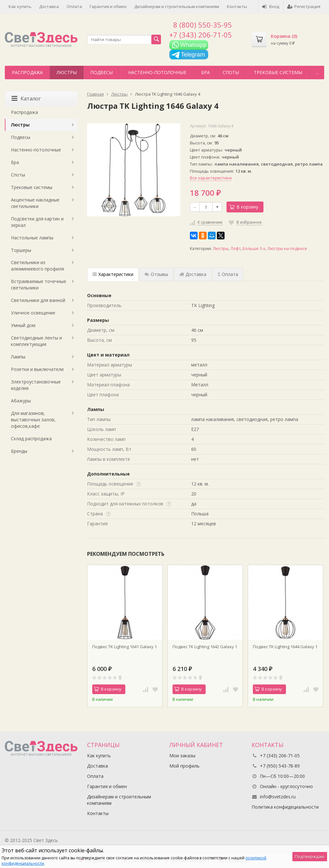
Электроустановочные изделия (36, 385)
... (317, 72)
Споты (231, 72)
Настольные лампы (32, 238)
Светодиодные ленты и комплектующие (36, 341)
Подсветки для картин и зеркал (37, 222)
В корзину (244, 207)
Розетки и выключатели (37, 369)
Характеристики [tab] (113, 274)
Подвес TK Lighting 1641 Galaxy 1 (124, 647)
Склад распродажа (31, 438)
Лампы (18, 357)
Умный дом (23, 325)
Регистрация (304, 6)
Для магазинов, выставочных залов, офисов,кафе (33, 420)
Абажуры (21, 401)
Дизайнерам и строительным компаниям (177, 6)
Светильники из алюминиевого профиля (37, 266)
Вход (271, 6)
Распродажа (27, 72)
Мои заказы (182, 756)
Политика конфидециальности (285, 807)
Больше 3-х (254, 249)
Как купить (20, 6)
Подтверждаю (310, 856)
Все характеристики (211, 178)
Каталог (26, 99)
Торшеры (21, 250)
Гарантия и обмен (108, 6)
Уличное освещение (33, 313)
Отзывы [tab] (156, 274)
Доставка (49, 6)
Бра (205, 72)
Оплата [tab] (228, 274)
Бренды (19, 451)
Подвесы (102, 72)
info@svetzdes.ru (278, 797)
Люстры (67, 72)
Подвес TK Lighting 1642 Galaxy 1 (205, 647)
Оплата (74, 6)
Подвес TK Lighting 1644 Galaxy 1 (285, 647)
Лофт (236, 249)
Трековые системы (278, 72)
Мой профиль (184, 766)
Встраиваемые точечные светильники (39, 284)
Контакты (237, 6)
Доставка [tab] (193, 274)
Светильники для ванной (38, 300)
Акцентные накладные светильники (35, 203)
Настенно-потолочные (157, 72)
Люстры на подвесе (287, 249)
